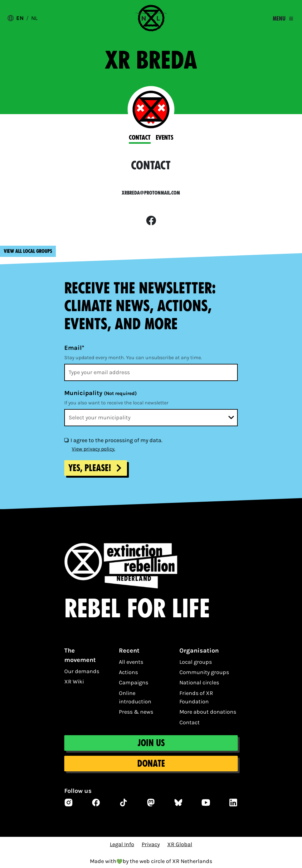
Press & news (136, 712)
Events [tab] (165, 137)
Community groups (204, 672)
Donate (151, 764)
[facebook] (151, 221)
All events (131, 662)
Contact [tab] (140, 137)
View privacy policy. (93, 449)
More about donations (208, 712)
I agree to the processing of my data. (116, 440)
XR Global (180, 844)
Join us (151, 743)
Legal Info (122, 844)
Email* (74, 348)
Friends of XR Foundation (196, 697)
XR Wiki (74, 682)
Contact (190, 722)
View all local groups (28, 251)
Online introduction (135, 697)
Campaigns (134, 682)
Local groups (196, 662)
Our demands (82, 671)
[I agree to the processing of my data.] (66, 440)
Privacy (151, 844)
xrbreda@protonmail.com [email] (151, 193)
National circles (199, 682)
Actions (128, 672)
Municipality (100, 393)
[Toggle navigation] (283, 19)
